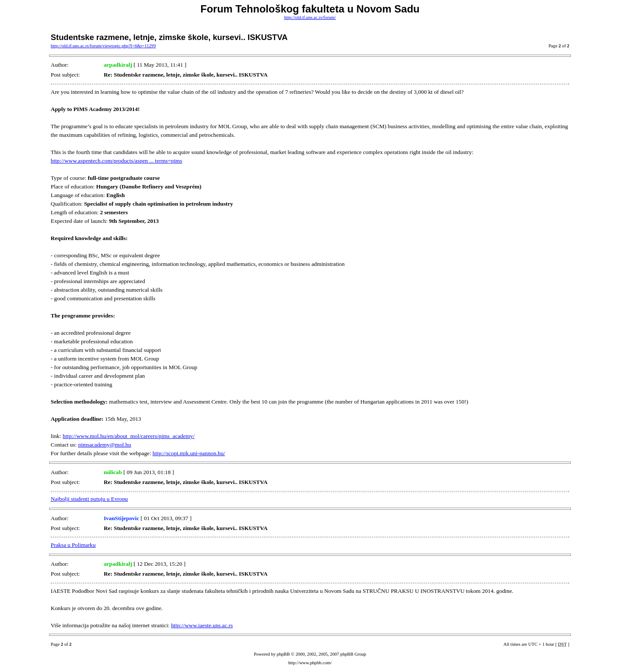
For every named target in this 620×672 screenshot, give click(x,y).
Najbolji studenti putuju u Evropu (89, 499)
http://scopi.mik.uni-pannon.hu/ (189, 453)
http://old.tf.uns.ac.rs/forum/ (310, 17)
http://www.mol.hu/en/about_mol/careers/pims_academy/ (129, 436)
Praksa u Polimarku (73, 545)
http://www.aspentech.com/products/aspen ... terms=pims (116, 161)
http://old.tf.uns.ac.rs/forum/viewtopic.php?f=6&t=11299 (103, 46)
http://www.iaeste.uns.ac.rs (202, 625)
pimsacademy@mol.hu (104, 445)
